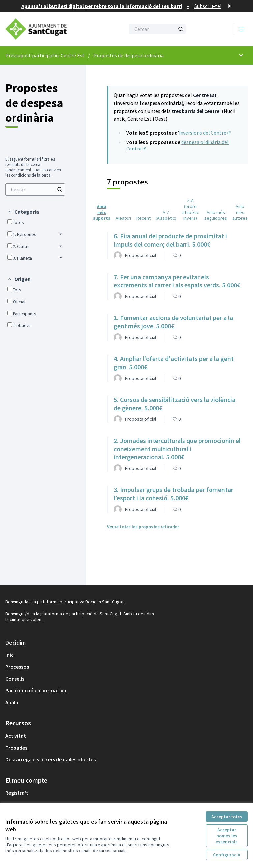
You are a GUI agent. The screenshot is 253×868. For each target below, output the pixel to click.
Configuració (227, 855)
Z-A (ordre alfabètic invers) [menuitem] (190, 209)
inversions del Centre (205, 133)
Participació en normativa (36, 690)
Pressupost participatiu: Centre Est (45, 55)
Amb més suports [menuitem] (102, 212)
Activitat (16, 736)
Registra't (17, 793)
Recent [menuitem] (143, 218)
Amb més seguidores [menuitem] (216, 215)
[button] (23, 212)
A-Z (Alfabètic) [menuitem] (166, 215)
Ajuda (12, 702)
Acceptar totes (227, 817)
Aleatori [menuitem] (123, 218)
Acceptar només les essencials (227, 836)
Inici (10, 655)
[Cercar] (157, 29)
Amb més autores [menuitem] (240, 212)
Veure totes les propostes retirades (143, 527)
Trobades (16, 748)
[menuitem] (35, 189)
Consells (15, 679)
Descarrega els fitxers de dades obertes (50, 759)
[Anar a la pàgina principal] (49, 29)
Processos (17, 667)
